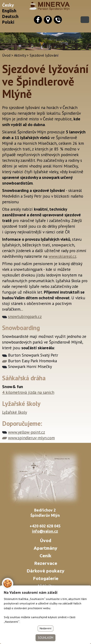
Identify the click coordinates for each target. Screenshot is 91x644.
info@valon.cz (45, 531)
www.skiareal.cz (62, 256)
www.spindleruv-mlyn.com (31, 438)
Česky (8, 5)
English (9, 11)
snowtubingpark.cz (25, 316)
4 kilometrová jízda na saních (28, 392)
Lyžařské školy (15, 412)
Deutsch (10, 16)
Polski (8, 22)
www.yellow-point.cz (27, 432)
